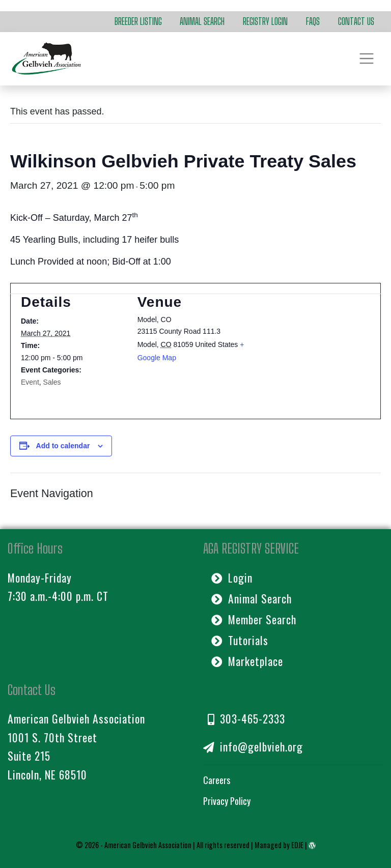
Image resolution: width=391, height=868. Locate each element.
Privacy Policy (227, 801)
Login (232, 577)
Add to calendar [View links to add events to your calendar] (63, 446)
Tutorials (240, 640)
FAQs (313, 21)
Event (30, 382)
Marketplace (247, 661)
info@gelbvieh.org (253, 746)
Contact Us (356, 21)
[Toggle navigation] (367, 59)
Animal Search (202, 21)
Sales (52, 382)
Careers (217, 780)
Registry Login (265, 21)
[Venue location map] (312, 348)
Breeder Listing (138, 21)
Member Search (254, 619)
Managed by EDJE (279, 845)
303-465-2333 (246, 718)
